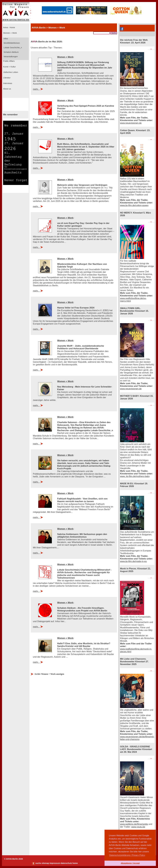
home (75, 863)
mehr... (36, 89)
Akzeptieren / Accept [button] (130, 863)
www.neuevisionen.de (131, 123)
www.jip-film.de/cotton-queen (134, 205)
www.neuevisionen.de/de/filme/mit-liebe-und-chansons (137, 738)
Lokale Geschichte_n (12, 48)
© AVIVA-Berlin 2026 (14, 859)
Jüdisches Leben (10, 72)
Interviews (7, 83)
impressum (55, 863)
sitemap (45, 863)
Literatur (7, 78)
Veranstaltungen (10, 57)
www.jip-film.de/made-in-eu (133, 561)
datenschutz (66, 863)
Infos (5, 39)
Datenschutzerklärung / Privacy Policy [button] (127, 855)
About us (7, 89)
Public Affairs (9, 61)
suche (38, 863)
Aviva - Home (9, 27)
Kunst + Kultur (9, 67)
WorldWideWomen (11, 43)
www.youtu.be (138, 827)
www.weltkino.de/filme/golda (134, 824)
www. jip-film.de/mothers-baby (135, 476)
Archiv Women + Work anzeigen (49, 674)
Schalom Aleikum (11, 52)
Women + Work (10, 33)
